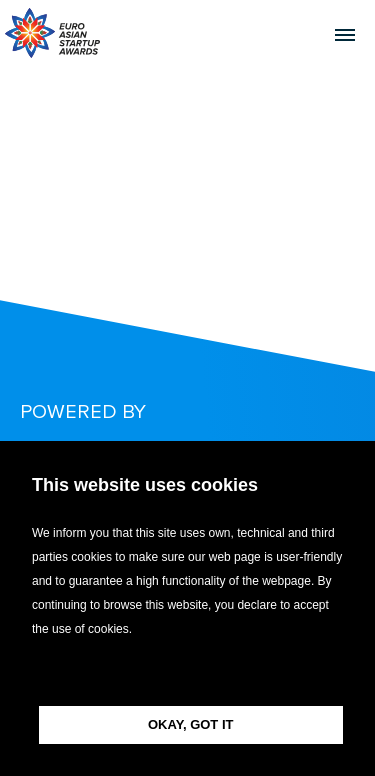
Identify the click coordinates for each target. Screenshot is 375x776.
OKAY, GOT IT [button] (190, 724)
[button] (187, 673)
